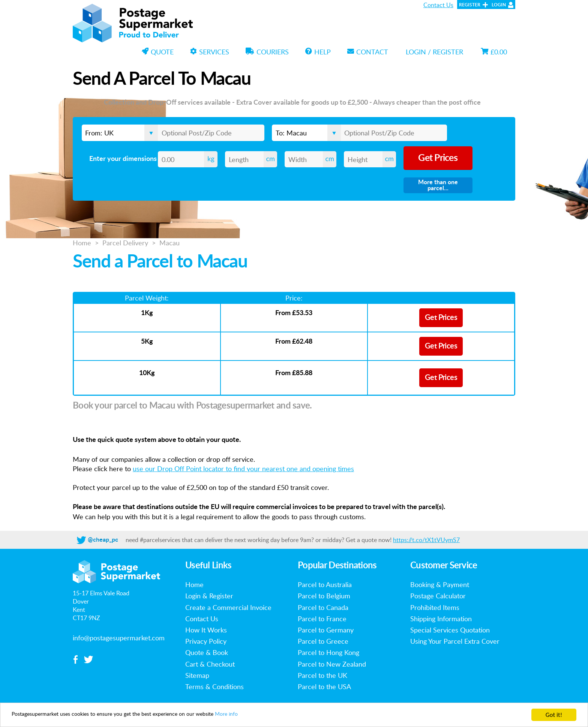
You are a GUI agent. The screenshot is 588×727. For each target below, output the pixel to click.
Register (470, 5)
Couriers (267, 52)
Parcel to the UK (322, 675)
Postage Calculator (438, 596)
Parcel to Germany (326, 630)
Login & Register (209, 596)
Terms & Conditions (214, 686)
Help (318, 52)
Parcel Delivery (125, 243)
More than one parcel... (438, 185)
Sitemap (197, 675)
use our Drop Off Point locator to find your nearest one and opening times (243, 469)
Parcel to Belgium (324, 596)
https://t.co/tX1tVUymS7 (426, 540)
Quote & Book (207, 652)
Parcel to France (322, 619)
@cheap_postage (110, 540)
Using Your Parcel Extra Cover (455, 641)
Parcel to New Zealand (332, 664)
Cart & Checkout (210, 664)
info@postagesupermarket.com (119, 638)
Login (499, 5)
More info (269, 715)
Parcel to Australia (325, 584)
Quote (158, 52)
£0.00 (494, 52)
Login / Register (434, 52)
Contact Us (438, 5)
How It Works (206, 630)
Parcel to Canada (323, 607)
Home (82, 243)
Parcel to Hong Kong (328, 652)
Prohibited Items (435, 607)
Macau (169, 243)
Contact (368, 52)
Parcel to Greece (323, 641)
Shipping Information (441, 619)
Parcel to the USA (324, 686)
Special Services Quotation (450, 630)
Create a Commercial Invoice (228, 607)
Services (210, 52)
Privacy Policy (206, 641)
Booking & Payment (440, 584)
